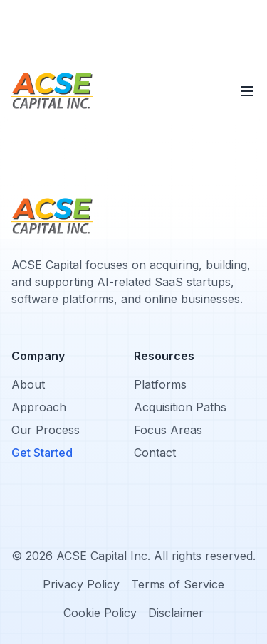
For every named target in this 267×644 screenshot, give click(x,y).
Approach (39, 407)
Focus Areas (168, 430)
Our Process (46, 430)
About (28, 384)
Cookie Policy (100, 613)
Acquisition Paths (180, 407)
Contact (155, 453)
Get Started (42, 453)
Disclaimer (176, 613)
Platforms (160, 384)
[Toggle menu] (247, 91)
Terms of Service (178, 584)
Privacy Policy (81, 584)
